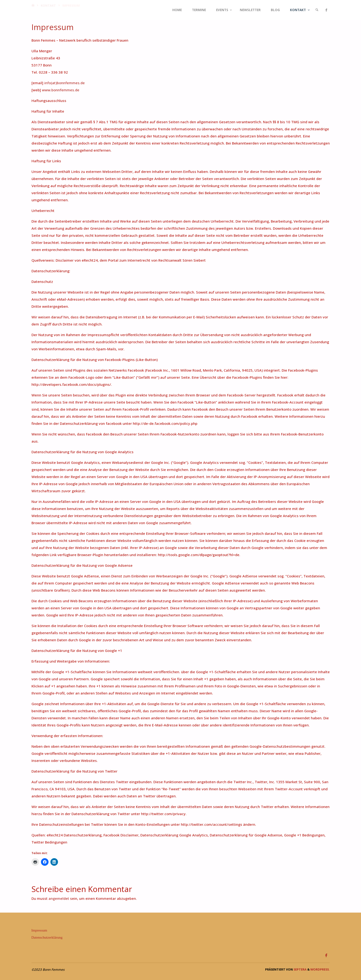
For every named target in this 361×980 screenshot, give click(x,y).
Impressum (39, 930)
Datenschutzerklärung (47, 937)
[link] (316, 10)
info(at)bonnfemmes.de (65, 83)
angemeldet (59, 898)
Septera (300, 969)
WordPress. (320, 969)
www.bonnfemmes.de (61, 90)
